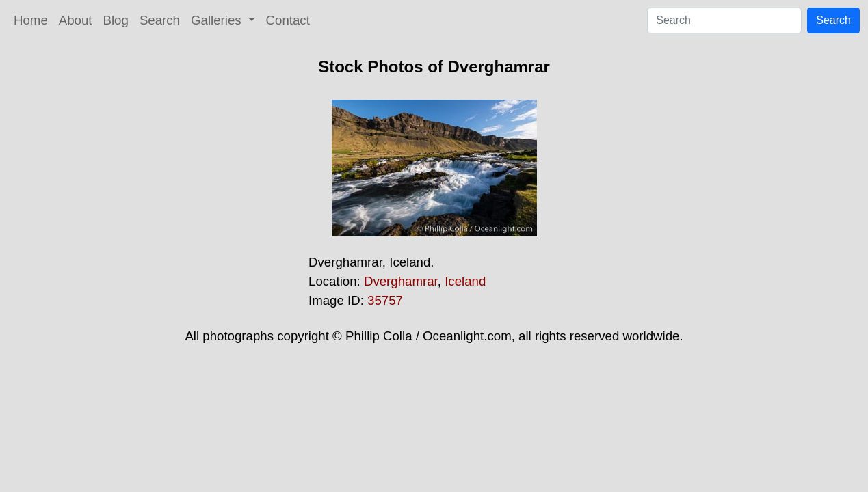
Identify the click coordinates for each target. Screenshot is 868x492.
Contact (288, 20)
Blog (116, 20)
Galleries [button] (218, 20)
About (76, 20)
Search (160, 20)
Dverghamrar (401, 281)
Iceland (465, 281)
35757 (385, 300)
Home (31, 20)
